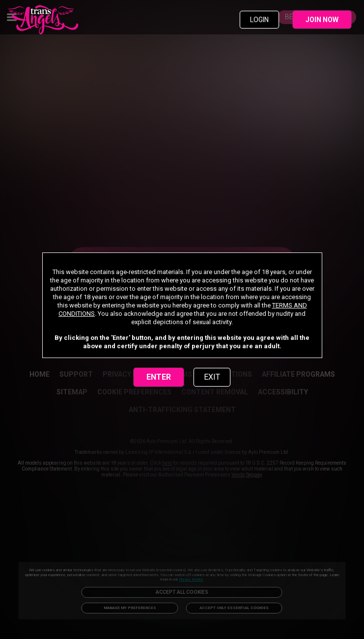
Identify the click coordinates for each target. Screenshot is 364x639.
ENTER (159, 377)
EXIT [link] (212, 377)
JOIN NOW (322, 20)
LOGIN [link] (259, 20)
